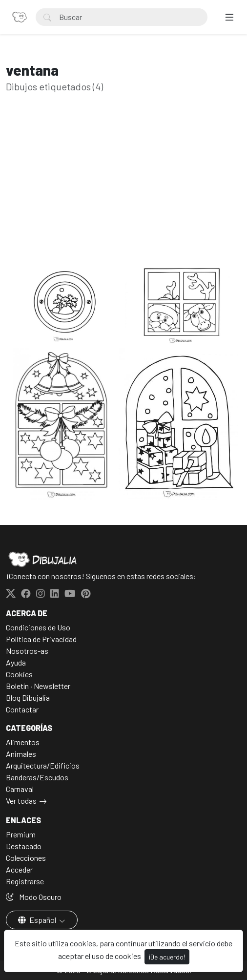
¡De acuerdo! (167, 957)
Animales (21, 754)
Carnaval (20, 789)
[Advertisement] (123, 193)
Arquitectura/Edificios (43, 765)
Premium (21, 834)
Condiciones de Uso (38, 627)
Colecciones (26, 858)
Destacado (24, 846)
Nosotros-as (27, 651)
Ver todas (21, 801)
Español (38, 920)
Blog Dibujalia (28, 698)
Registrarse (25, 881)
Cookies (19, 674)
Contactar (22, 709)
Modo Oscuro (34, 897)
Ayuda (16, 662)
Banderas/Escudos (37, 777)
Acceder (19, 869)
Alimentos (23, 742)
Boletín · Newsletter (38, 686)
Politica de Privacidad (41, 639)
